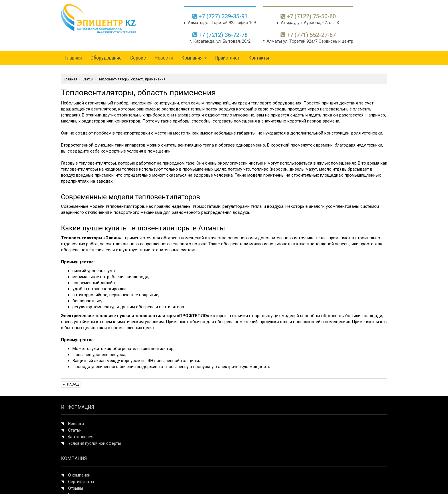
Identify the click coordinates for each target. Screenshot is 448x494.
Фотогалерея (81, 437)
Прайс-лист (228, 58)
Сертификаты (81, 482)
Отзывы (76, 488)
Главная (74, 58)
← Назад (71, 384)
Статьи (88, 79)
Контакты (259, 58)
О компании (79, 475)
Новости (164, 58)
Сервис (138, 58)
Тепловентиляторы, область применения (132, 79)
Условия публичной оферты (94, 443)
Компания (194, 58)
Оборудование (106, 58)
